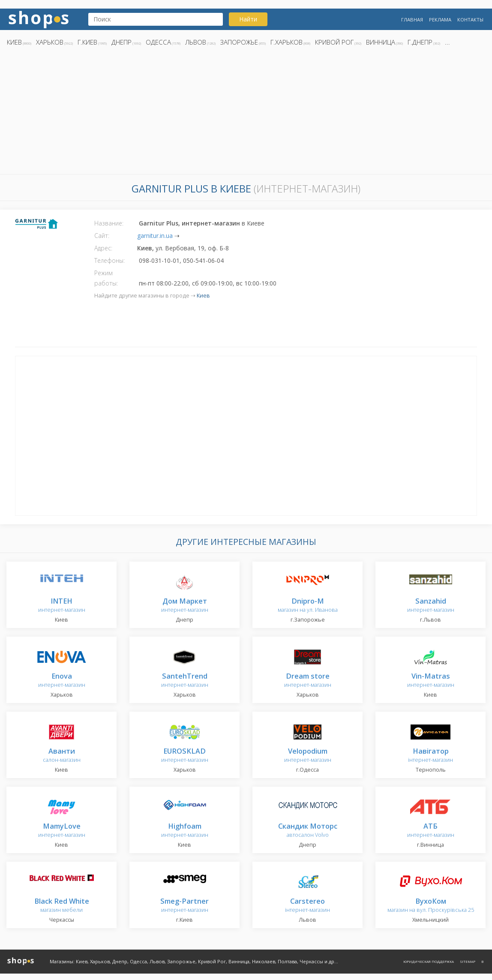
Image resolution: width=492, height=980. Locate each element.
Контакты (470, 20)
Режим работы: (106, 278)
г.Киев (87, 42)
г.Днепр (420, 42)
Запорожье (239, 42)
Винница (381, 42)
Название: (109, 223)
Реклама (440, 20)
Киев (14, 42)
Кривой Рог (334, 42)
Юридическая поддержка (429, 961)
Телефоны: (109, 260)
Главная (412, 20)
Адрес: (103, 248)
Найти (248, 19)
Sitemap (468, 961)
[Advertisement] (246, 113)
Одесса (158, 42)
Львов (196, 42)
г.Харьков (286, 42)
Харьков (50, 42)
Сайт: (102, 236)
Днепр (121, 42)
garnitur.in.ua (155, 236)
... (447, 42)
